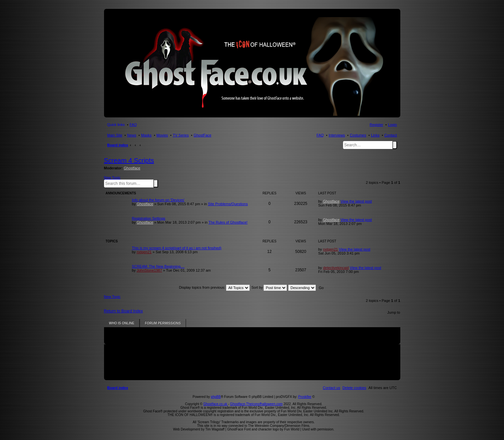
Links (375, 135)
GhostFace (202, 135)
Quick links (116, 125)
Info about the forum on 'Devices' (158, 200)
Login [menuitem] (393, 125)
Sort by (269, 287)
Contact (391, 135)
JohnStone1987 (149, 270)
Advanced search (159, 183)
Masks (146, 135)
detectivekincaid (336, 268)
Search (395, 145)
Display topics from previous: (214, 287)
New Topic (112, 178)
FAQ (320, 135)
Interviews (337, 135)
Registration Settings (149, 218)
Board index (118, 145)
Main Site (115, 135)
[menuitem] (354, 388)
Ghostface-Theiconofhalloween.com (256, 404)
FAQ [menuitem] (133, 125)
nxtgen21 (144, 252)
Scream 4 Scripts (129, 160)
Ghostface (132, 168)
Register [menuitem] (376, 125)
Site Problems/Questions (228, 204)
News (132, 135)
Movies (162, 135)
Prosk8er (305, 397)
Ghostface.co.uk (216, 404)
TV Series (181, 135)
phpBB (216, 397)
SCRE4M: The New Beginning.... (158, 266)
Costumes (358, 135)
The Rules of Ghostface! (228, 222)
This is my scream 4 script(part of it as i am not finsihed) (177, 248)
